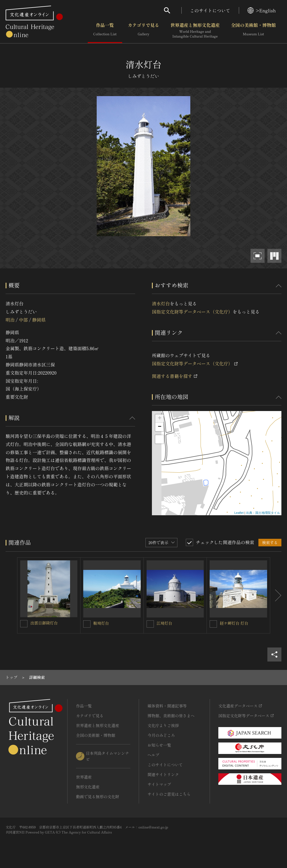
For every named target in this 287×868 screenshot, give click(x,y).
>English (262, 10)
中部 (23, 320)
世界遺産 (84, 777)
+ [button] (160, 419)
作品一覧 (105, 31)
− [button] (160, 427)
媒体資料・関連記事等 (167, 706)
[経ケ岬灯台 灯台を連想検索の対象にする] (213, 624)
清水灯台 (161, 303)
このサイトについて (210, 10)
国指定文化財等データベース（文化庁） (192, 312)
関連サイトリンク (163, 774)
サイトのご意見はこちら (169, 794)
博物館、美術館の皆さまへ (171, 716)
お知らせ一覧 (159, 745)
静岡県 (39, 320)
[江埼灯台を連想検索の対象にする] (150, 624)
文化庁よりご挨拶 (163, 725)
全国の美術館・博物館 (253, 31)
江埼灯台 (165, 623)
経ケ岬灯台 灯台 (234, 623)
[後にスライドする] (276, 596)
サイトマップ (159, 784)
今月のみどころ (161, 735)
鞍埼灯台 (101, 623)
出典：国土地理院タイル (263, 513)
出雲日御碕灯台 (44, 623)
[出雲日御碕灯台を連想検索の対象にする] (24, 624)
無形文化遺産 (88, 787)
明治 (10, 320)
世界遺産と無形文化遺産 (195, 31)
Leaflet (239, 513)
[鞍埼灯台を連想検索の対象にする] (87, 624)
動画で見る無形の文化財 (98, 797)
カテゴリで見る (143, 31)
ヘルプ (153, 755)
